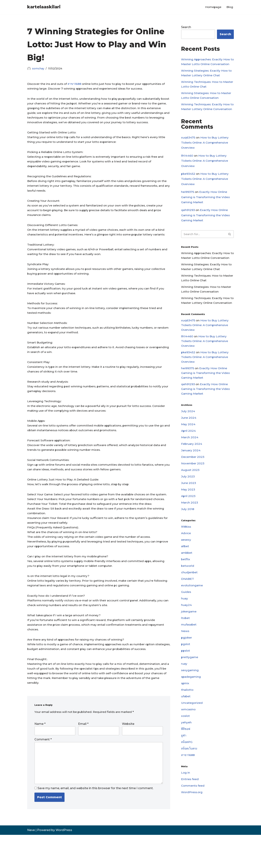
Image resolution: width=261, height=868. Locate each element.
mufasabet (189, 661)
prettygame (190, 695)
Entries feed (190, 821)
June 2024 (189, 448)
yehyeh (186, 762)
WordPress (64, 863)
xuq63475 (188, 150)
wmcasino (189, 749)
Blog (230, 7)
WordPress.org (192, 834)
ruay (184, 702)
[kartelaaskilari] (44, 7)
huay (185, 634)
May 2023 (188, 522)
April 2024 (189, 461)
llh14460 (187, 168)
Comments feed (193, 827)
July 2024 (188, 441)
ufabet (186, 735)
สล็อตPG (187, 783)
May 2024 (188, 454)
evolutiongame (192, 621)
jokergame (189, 648)
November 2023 (193, 495)
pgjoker (187, 675)
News (185, 668)
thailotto (188, 729)
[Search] (203, 248)
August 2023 (190, 502)
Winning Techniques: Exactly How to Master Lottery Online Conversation (206, 116)
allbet (185, 580)
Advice (186, 567)
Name (40, 755)
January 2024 (191, 481)
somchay (38, 69)
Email (83, 755)
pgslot (186, 681)
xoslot (186, 756)
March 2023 (190, 535)
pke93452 (188, 187)
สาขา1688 (76, 84)
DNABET (188, 614)
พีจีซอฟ (186, 769)
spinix (185, 722)
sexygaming (190, 708)
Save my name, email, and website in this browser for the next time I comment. (95, 822)
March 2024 (190, 468)
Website (128, 755)
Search (186, 27)
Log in (186, 814)
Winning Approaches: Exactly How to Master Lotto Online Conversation (206, 65)
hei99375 (188, 205)
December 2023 (193, 488)
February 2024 (192, 475)
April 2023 (188, 529)
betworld (188, 601)
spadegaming (191, 715)
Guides (186, 628)
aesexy (186, 574)
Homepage (213, 7)
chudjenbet (189, 607)
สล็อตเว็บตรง (189, 789)
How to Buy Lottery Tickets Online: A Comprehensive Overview (205, 155)
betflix (186, 594)
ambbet (187, 587)
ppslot (186, 688)
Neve (31, 863)
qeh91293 (188, 224)
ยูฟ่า (184, 776)
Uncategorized (192, 742)
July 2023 (188, 508)
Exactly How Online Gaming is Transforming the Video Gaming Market (206, 211)
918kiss (186, 560)
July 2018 (188, 542)
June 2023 (189, 515)
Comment (43, 771)
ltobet (186, 654)
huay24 (187, 641)
